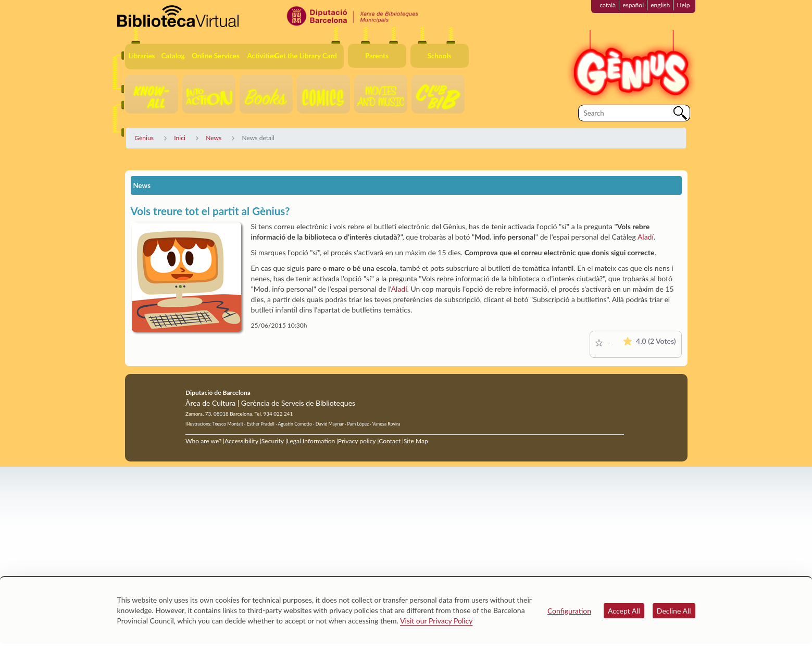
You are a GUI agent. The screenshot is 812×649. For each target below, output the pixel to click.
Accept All (624, 611)
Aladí (646, 237)
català (608, 5)
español (633, 5)
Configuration (569, 611)
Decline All (674, 611)
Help (683, 5)
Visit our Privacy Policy (436, 621)
